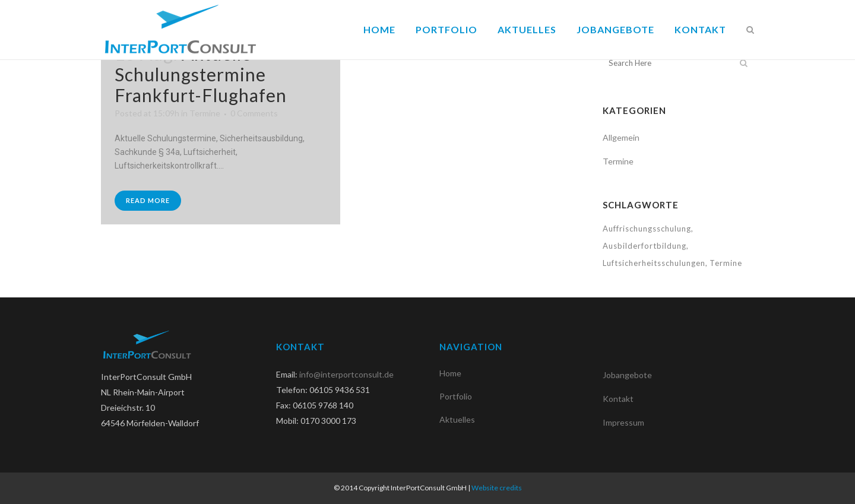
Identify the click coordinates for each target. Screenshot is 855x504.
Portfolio (456, 396)
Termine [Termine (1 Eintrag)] (726, 263)
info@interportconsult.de (346, 374)
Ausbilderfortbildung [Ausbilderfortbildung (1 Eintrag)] (645, 246)
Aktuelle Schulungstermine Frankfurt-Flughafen (201, 74)
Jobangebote (627, 375)
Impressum (623, 422)
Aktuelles (457, 419)
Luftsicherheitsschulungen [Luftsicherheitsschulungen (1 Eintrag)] (654, 263)
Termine (205, 113)
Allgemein (621, 137)
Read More (148, 200)
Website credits (497, 488)
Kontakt (618, 399)
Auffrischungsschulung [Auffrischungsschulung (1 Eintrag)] (647, 229)
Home (450, 373)
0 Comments (254, 113)
